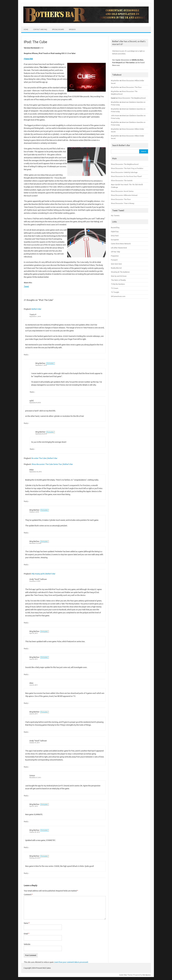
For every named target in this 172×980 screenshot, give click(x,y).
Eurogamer (115, 240)
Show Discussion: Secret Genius (122, 191)
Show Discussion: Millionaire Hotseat (124, 195)
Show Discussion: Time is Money (123, 203)
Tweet (26, 286)
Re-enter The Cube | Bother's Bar (44, 458)
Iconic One (123, 975)
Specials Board (58, 29)
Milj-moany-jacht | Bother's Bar (43, 574)
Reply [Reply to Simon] (26, 796)
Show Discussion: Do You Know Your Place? (126, 176)
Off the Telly (115, 252)
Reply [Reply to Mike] (26, 501)
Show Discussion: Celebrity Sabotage (124, 172)
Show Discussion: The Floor (132, 87)
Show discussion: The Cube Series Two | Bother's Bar (52, 464)
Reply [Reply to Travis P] (26, 355)
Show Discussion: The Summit (122, 180)
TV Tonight (115, 292)
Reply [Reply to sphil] (26, 423)
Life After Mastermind (119, 248)
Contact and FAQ (40, 29)
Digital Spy (115, 231)
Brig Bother (40, 363)
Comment (28, 895)
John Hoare (115, 115)
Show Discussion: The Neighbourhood (132, 98)
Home (26, 29)
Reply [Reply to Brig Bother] (32, 392)
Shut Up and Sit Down (119, 276)
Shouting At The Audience (120, 272)
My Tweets (115, 215)
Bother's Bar (36, 309)
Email (27, 934)
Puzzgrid (114, 260)
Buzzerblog (115, 227)
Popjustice (115, 256)
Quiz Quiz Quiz (116, 264)
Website (27, 944)
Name (27, 923)
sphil (32, 401)
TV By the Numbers (118, 284)
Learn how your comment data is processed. (71, 962)
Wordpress (147, 975)
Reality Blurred (116, 268)
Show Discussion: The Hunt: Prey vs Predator (127, 168)
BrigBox (72, 29)
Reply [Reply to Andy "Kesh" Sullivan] (26, 623)
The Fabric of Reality (118, 280)
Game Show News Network (121, 244)
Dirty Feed (115, 236)
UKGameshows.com (118, 296)
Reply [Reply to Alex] (26, 703)
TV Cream (115, 288)
